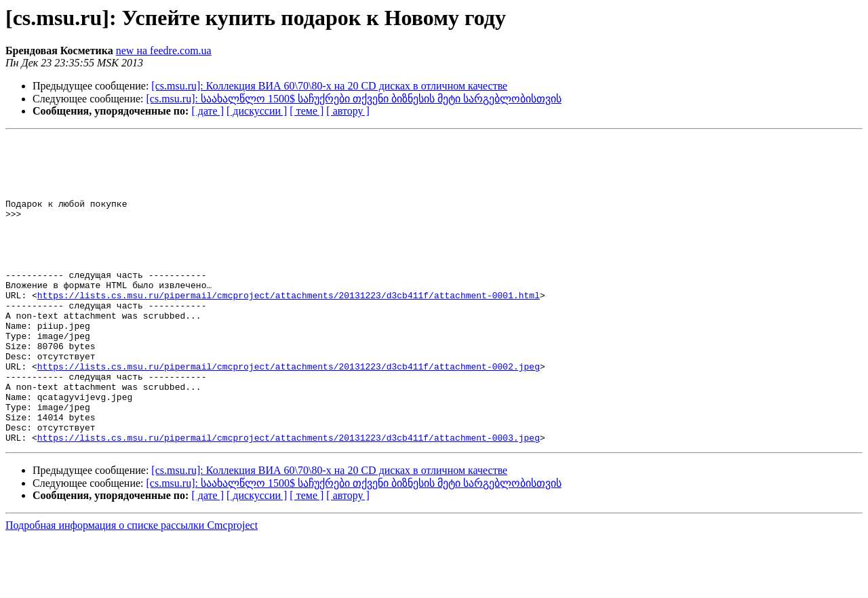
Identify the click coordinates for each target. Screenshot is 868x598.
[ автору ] (348, 111)
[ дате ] (208, 111)
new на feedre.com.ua (164, 51)
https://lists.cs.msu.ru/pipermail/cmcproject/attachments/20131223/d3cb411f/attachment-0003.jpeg (289, 498)
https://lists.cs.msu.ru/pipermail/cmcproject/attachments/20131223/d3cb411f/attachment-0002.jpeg (289, 413)
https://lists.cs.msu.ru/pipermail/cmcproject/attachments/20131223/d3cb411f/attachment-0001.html (289, 327)
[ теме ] (307, 111)
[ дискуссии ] (257, 111)
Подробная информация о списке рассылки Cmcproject (132, 586)
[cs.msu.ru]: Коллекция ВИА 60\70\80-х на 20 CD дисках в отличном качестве (329, 86)
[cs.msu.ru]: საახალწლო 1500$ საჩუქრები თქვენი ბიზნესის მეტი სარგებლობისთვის (354, 99)
